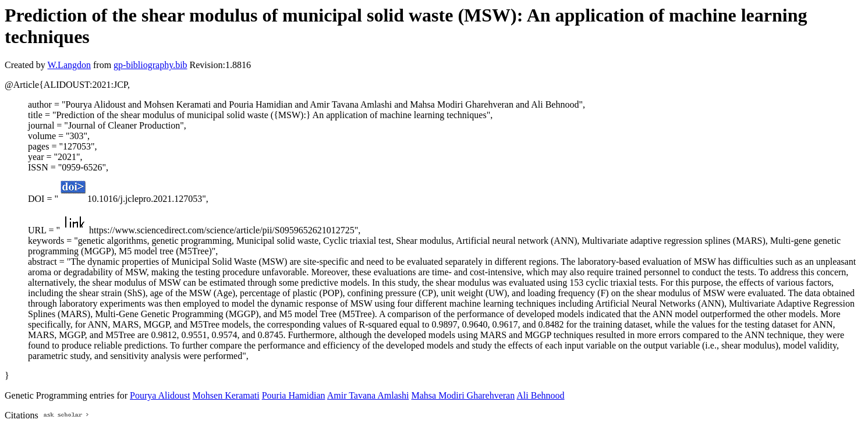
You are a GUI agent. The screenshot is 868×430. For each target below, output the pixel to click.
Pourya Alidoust (160, 395)
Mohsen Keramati (226, 395)
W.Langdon (69, 65)
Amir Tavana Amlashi (368, 395)
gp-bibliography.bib (150, 65)
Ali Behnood (540, 395)
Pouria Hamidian (294, 395)
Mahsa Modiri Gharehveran (463, 395)
